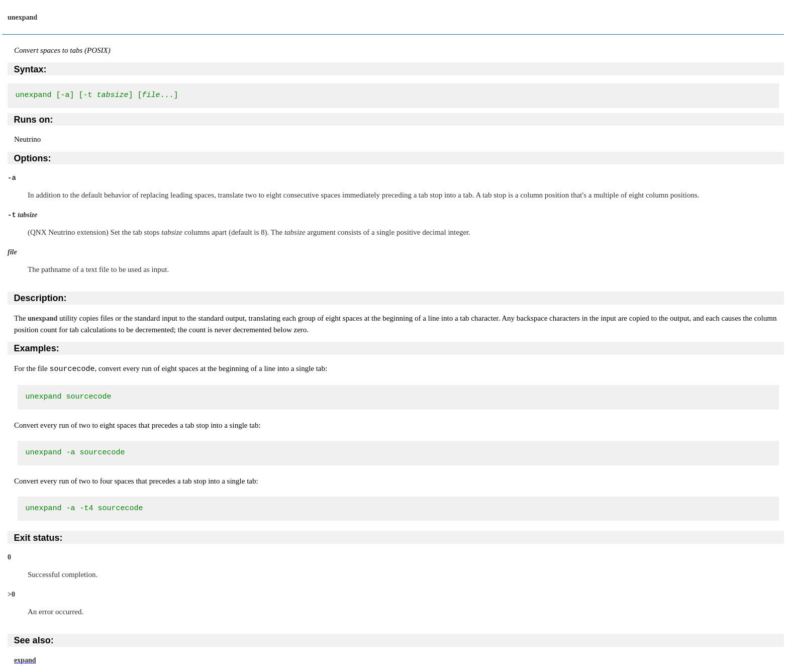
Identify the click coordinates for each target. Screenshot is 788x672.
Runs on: (34, 120)
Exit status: (38, 537)
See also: (34, 640)
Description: (40, 298)
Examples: (37, 348)
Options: (33, 158)
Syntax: (30, 69)
